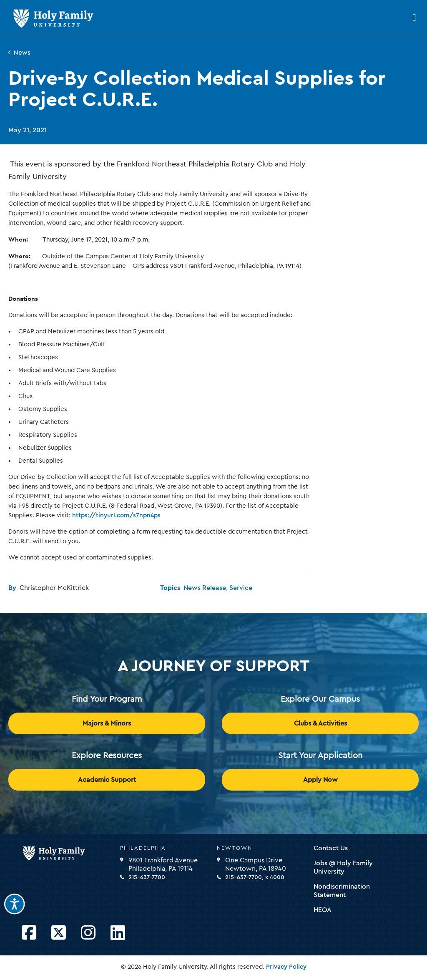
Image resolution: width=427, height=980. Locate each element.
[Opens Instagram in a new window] (88, 933)
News (22, 53)
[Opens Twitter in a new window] (59, 933)
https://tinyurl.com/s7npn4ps (116, 515)
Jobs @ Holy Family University (343, 867)
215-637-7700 (147, 877)
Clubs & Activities (320, 723)
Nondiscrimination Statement (342, 891)
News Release (205, 588)
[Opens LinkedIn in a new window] (118, 933)
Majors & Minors (107, 723)
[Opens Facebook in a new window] (29, 933)
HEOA (323, 910)
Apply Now (320, 780)
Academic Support (107, 780)
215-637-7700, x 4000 (255, 877)
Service (241, 588)
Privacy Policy (286, 967)
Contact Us (331, 848)
